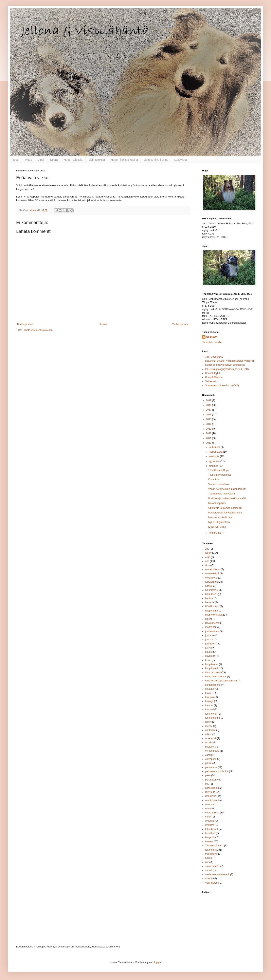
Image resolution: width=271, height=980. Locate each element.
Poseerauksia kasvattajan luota (225, 513)
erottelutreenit (213, 569)
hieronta (210, 602)
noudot (209, 742)
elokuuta (214, 466)
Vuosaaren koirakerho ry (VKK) (222, 385)
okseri (209, 755)
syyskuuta (215, 461)
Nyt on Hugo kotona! (219, 522)
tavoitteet (210, 833)
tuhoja (209, 858)
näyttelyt (210, 747)
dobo (208, 565)
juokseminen (212, 631)
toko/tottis (210, 850)
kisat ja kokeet (213, 673)
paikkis (209, 763)
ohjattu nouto (212, 751)
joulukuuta (215, 447)
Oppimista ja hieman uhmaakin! (225, 508)
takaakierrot (212, 829)
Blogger (157, 962)
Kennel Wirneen (214, 377)
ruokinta (210, 804)
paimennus (211, 767)
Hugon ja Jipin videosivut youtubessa (225, 365)
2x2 (207, 549)
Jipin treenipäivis (214, 357)
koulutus (210, 689)
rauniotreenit (212, 800)
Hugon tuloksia (73, 160)
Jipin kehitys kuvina (156, 160)
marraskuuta (216, 452)
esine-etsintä (212, 573)
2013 (209, 429)
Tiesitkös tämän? (214, 846)
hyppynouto (212, 611)
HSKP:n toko (212, 606)
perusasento (212, 780)
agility (208, 553)
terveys (209, 842)
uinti (207, 862)
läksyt (208, 722)
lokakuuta (214, 456)
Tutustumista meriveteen (222, 494)
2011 (209, 438)
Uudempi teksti (25, 324)
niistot (208, 734)
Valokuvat (211, 381)
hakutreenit (211, 594)
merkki (209, 726)
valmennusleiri (213, 866)
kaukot (209, 652)
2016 (209, 415)
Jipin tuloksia (97, 160)
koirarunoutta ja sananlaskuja (221, 681)
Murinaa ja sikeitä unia (220, 517)
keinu (208, 660)
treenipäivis (211, 854)
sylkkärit (210, 825)
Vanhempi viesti (181, 324)
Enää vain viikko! (217, 527)
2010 (209, 443)
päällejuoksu (212, 788)
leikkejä (209, 701)
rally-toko (210, 792)
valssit (209, 870)
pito (207, 784)
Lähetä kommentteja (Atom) (38, 330)
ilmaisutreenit (212, 623)
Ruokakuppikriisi (217, 503)
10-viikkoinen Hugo (219, 470)
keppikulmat (212, 664)
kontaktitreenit (213, 685)
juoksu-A (210, 635)
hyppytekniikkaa (214, 615)
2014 (209, 424)
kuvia (208, 693)
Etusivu (103, 324)
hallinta (209, 598)
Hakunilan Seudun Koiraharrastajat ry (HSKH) (230, 361)
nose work (211, 738)
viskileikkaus (212, 883)
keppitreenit (212, 668)
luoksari (209, 710)
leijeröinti (210, 697)
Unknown (212, 337)
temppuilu (211, 837)
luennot (209, 705)
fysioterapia (211, 582)
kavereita (210, 656)
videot (209, 879)
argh (208, 557)
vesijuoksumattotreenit (217, 874)
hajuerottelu (212, 590)
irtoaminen (211, 627)
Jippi (41, 160)
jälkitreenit (211, 644)
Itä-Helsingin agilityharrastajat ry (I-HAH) (227, 369)
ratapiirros (211, 796)
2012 (209, 433)
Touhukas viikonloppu (220, 475)
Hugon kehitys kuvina (124, 160)
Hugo (29, 160)
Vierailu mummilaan (219, 484)
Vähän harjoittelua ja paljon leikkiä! (227, 489)
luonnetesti (211, 714)
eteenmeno (211, 578)
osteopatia (211, 759)
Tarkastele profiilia (212, 342)
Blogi (16, 160)
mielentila (210, 730)
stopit (208, 817)
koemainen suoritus (216, 677)
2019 (209, 400)
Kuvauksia (214, 479)
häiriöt (209, 619)
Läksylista (180, 160)
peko (208, 775)
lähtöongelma (213, 718)
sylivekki (210, 821)
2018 (209, 405)
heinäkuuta (215, 533)
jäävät (209, 648)
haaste (209, 586)
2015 (209, 419)
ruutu (208, 809)
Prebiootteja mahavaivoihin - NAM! (227, 498)
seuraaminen (212, 813)
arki (207, 561)
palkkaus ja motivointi (217, 771)
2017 (209, 410)
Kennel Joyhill (213, 373)
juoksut (209, 640)
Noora (54, 160)
